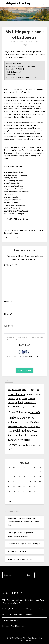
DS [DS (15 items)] (23, 399)
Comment (11, 265)
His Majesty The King (17, 3)
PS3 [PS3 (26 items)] (28, 423)
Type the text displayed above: (24, 357)
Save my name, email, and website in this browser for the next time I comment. (25, 338)
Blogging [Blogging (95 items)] (33, 389)
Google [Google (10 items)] (34, 403)
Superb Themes (25, 640)
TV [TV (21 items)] (21, 440)
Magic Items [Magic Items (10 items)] (25, 407)
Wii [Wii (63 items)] (25, 445)
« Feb (9, 501)
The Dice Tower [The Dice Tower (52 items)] (28, 435)
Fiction (9, 238)
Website (9, 326)
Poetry (20, 238)
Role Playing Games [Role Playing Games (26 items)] (26, 427)
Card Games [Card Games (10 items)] (36, 394)
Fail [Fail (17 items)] (16, 403)
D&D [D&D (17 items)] (13, 399)
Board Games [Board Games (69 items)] (16, 394)
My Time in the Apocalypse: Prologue (24, 544)
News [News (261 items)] (35, 412)
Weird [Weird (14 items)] (20, 445)
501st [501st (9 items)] (9, 390)
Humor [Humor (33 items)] (17, 407)
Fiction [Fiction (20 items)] (28, 403)
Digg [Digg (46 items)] (19, 398)
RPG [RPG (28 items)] (38, 427)
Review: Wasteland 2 (17, 551)
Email (8, 314)
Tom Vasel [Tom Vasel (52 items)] (14, 440)
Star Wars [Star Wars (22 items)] (33, 431)
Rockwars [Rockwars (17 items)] (12, 427)
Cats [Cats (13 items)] (9, 399)
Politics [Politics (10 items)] (23, 423)
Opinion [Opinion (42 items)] (26, 418)
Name (8, 301)
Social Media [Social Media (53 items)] (20, 431)
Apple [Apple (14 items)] (24, 390)
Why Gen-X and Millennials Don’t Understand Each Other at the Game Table (23, 522)
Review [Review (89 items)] (35, 422)
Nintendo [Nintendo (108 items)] (15, 417)
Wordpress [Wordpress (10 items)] (31, 445)
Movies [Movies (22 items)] (27, 412)
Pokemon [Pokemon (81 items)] (14, 422)
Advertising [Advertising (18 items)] (16, 390)
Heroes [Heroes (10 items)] (10, 407)
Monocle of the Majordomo (20, 559)
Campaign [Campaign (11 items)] (28, 394)
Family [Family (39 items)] (21, 402)
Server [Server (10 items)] (10, 431)
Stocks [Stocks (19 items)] (11, 435)
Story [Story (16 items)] (16, 435)
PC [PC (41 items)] (32, 418)
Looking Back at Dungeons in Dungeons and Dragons (24, 609)
